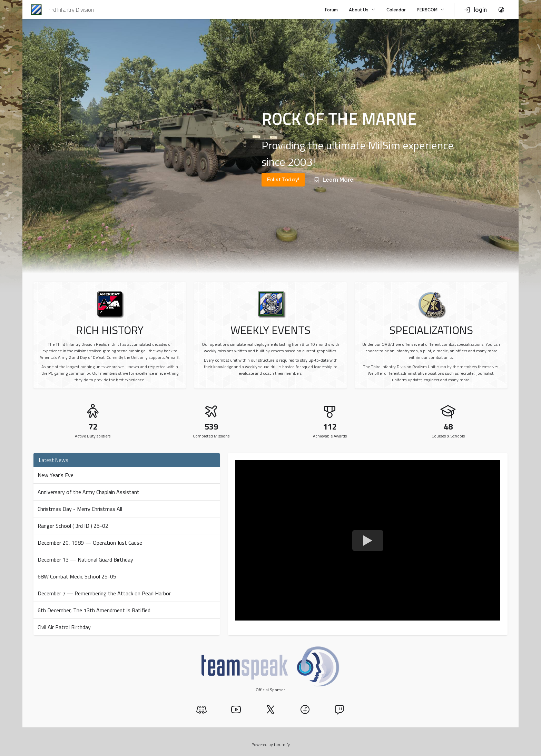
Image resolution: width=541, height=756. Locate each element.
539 (211, 426)
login (475, 10)
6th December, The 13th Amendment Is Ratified (94, 610)
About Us (362, 10)
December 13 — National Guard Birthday (85, 560)
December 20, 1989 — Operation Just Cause (90, 543)
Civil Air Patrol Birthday (64, 627)
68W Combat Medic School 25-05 (77, 576)
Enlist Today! (283, 180)
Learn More (333, 180)
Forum (331, 10)
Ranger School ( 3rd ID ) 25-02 (73, 526)
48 (448, 426)
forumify (282, 744)
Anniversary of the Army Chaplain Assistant (88, 492)
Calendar (396, 10)
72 (93, 426)
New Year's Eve (56, 475)
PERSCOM (431, 10)
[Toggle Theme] (501, 10)
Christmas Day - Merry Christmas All (80, 509)
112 (330, 426)
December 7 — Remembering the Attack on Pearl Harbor (104, 593)
